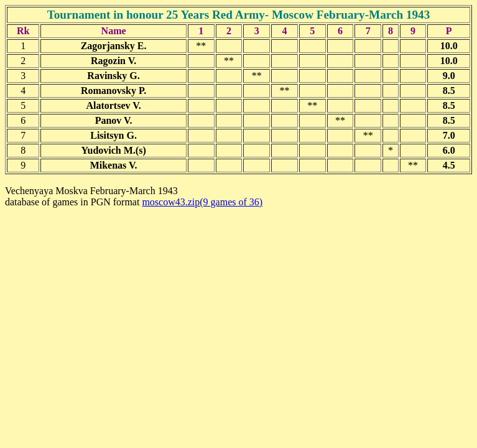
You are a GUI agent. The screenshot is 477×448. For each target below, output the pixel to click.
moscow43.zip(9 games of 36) (202, 202)
